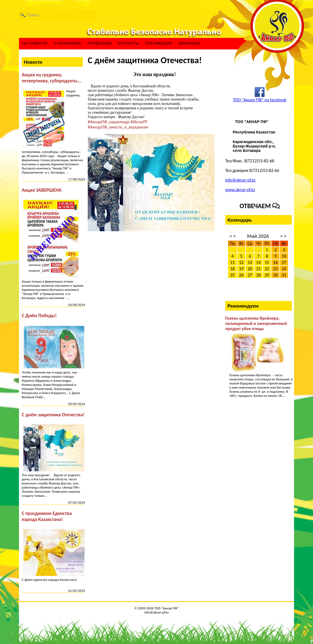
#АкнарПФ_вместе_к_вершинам (118, 127)
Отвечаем (260, 206)
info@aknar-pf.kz (240, 180)
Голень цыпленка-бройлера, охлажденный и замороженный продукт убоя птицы (256, 323)
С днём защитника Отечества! (53, 415)
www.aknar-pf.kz (240, 190)
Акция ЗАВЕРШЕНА (42, 190)
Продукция (100, 43)
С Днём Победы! (39, 316)
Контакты (129, 43)
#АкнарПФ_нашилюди (109, 122)
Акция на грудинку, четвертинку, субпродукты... (51, 78)
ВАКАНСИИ (190, 43)
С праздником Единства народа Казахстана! (47, 516)
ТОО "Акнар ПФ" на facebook (260, 100)
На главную (35, 43)
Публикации (159, 43)
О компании (67, 43)
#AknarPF (139, 122)
